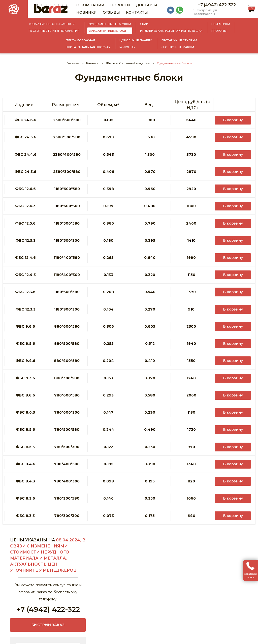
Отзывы (111, 12)
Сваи (144, 24)
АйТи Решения (242, 639)
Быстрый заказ (48, 466)
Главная (73, 63)
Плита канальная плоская (88, 47)
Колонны (127, 47)
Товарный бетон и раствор (51, 24)
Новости (120, 5)
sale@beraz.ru (15, 612)
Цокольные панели (136, 40)
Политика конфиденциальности (135, 639)
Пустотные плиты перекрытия (54, 31)
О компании (90, 5)
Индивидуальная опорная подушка (171, 31)
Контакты (137, 12)
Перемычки (221, 24)
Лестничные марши (178, 47)
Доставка (147, 5)
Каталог (92, 63)
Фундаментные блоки (107, 31)
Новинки (87, 12)
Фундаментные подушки (110, 24)
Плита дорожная (80, 40)
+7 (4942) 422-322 (217, 5)
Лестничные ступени (179, 40)
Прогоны (219, 31)
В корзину (234, 117)
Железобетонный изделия (128, 63)
